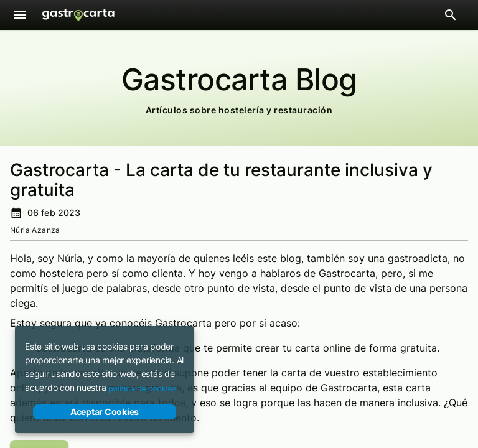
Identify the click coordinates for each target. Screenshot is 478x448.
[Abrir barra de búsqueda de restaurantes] (451, 15)
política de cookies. (143, 389)
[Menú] (20, 15)
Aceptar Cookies (105, 412)
